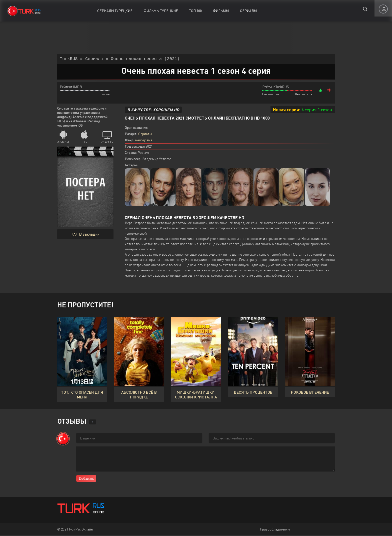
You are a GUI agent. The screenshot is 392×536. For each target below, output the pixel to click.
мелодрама (144, 141)
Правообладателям (275, 530)
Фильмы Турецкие (161, 11)
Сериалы (248, 11)
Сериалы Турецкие (115, 11)
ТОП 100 (195, 11)
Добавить (86, 479)
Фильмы (221, 11)
